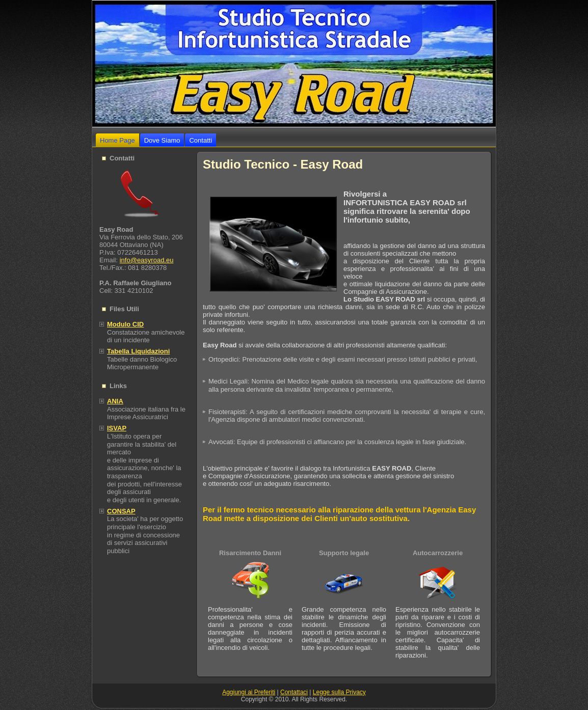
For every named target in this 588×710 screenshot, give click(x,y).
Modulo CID (125, 324)
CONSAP (121, 511)
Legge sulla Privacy (339, 692)
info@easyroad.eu (147, 260)
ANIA (115, 401)
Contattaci (294, 692)
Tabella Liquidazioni (138, 351)
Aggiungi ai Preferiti (249, 692)
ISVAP (117, 428)
